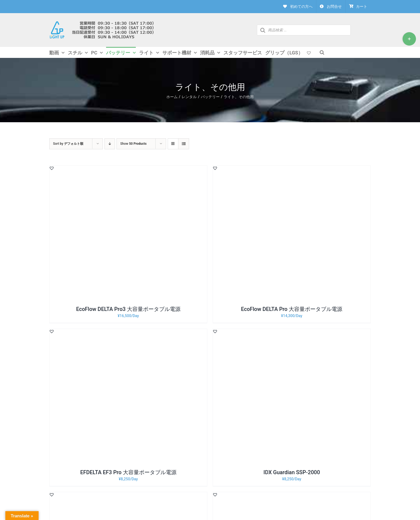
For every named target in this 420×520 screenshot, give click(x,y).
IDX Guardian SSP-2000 (292, 472)
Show (133, 144)
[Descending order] (110, 144)
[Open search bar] (322, 52)
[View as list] (184, 144)
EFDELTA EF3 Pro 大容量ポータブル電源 (128, 472)
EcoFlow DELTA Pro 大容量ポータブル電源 (292, 309)
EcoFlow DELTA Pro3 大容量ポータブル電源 (128, 309)
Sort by (68, 144)
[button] (52, 168)
